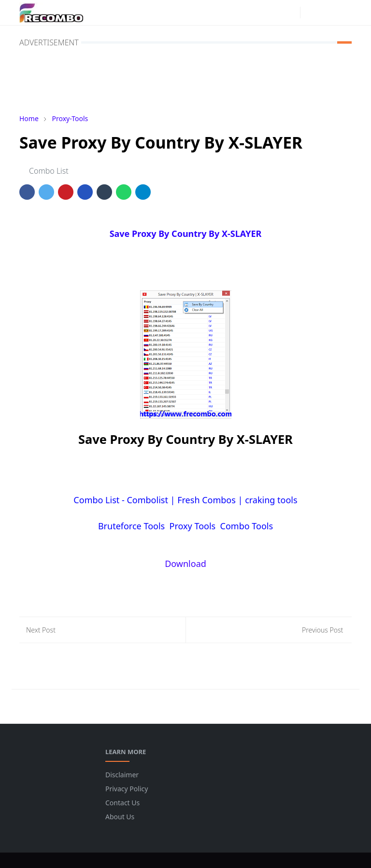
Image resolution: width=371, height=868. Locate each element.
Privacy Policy (127, 789)
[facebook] (275, 13)
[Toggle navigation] (344, 12)
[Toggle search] (327, 13)
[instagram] (290, 13)
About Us (120, 817)
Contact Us (122, 803)
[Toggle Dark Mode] (310, 12)
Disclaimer (122, 775)
